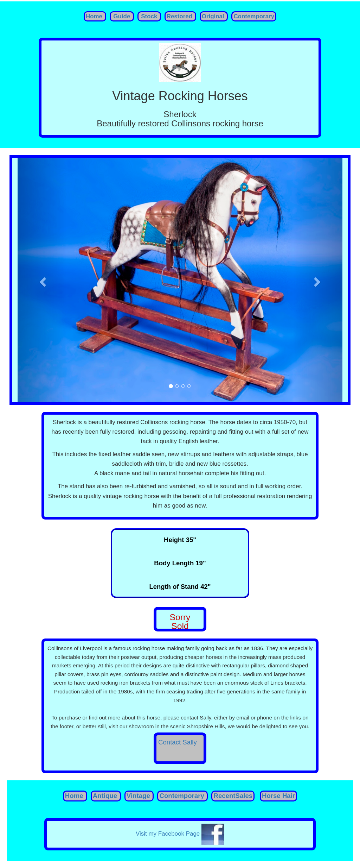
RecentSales (233, 796)
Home (95, 16)
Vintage (138, 796)
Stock (149, 16)
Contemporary (254, 16)
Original (214, 16)
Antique (105, 796)
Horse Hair (278, 796)
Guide (121, 16)
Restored (180, 16)
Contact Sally (178, 742)
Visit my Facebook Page (180, 834)
